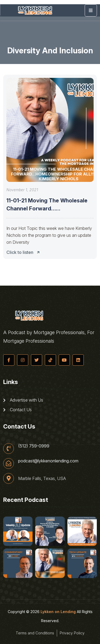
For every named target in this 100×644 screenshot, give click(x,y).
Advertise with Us (23, 400)
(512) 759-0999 (34, 446)
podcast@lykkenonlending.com (48, 461)
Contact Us (17, 410)
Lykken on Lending (58, 612)
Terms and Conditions (35, 633)
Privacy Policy (72, 633)
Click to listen (25, 252)
